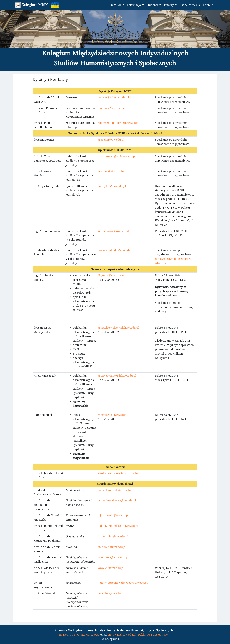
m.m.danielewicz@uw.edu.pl (118, 501)
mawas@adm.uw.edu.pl (114, 98)
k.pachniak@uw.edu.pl (113, 536)
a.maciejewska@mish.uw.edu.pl (119, 328)
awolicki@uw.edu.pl (111, 568)
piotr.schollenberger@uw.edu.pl (119, 123)
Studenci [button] (153, 5)
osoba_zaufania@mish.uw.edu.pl (120, 473)
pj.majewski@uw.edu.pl (113, 515)
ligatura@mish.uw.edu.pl (114, 275)
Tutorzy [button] (169, 5)
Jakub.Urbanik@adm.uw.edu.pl (119, 526)
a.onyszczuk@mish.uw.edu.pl (117, 376)
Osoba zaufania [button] (190, 5)
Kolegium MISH (32, 5)
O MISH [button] (116, 5)
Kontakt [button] (208, 5)
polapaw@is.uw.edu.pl (113, 108)
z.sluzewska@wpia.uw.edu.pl (117, 156)
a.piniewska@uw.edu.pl (114, 231)
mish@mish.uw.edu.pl (122, 635)
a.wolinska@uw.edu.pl (113, 171)
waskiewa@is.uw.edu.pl (113, 557)
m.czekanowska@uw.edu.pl (116, 490)
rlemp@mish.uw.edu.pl (113, 415)
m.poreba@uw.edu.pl (112, 547)
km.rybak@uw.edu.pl (112, 186)
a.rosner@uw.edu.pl (111, 140)
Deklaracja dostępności (153, 635)
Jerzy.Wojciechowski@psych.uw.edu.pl (123, 583)
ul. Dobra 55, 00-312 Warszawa (79, 635)
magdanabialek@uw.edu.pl (116, 250)
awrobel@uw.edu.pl (111, 593)
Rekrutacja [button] (134, 5)
